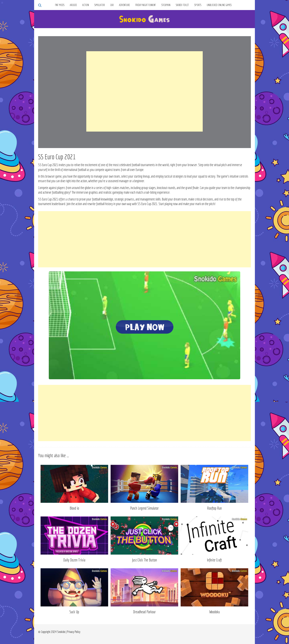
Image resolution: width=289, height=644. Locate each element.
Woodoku (214, 612)
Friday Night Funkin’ (146, 5)
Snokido (61, 632)
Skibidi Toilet (182, 5)
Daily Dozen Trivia (74, 560)
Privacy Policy (74, 632)
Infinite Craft (214, 560)
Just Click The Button (144, 560)
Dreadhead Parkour (144, 612)
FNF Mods (60, 5)
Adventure (124, 5)
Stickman (166, 5)
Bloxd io (74, 508)
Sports (198, 5)
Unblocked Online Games (219, 5)
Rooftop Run (214, 508)
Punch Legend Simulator (144, 508)
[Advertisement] (144, 91)
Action (86, 5)
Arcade (73, 5)
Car (112, 5)
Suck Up (74, 612)
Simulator (100, 5)
